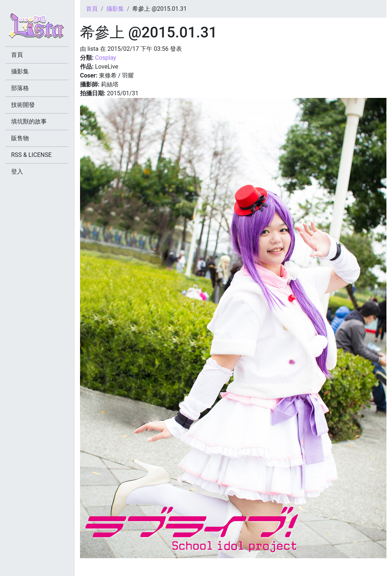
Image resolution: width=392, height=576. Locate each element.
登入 (17, 172)
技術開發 (23, 105)
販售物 (20, 138)
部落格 (20, 88)
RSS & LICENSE (31, 155)
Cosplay (105, 58)
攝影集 (115, 9)
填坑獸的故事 (29, 121)
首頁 (92, 9)
